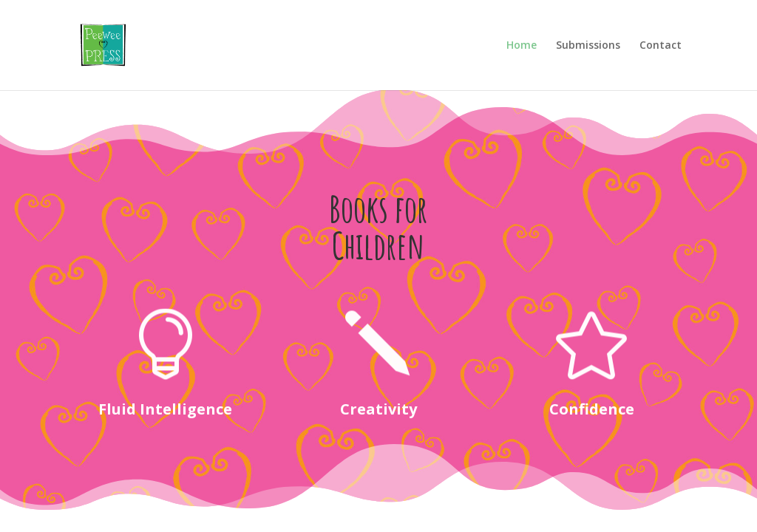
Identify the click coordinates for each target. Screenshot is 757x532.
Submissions (588, 46)
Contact (661, 46)
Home (522, 46)
